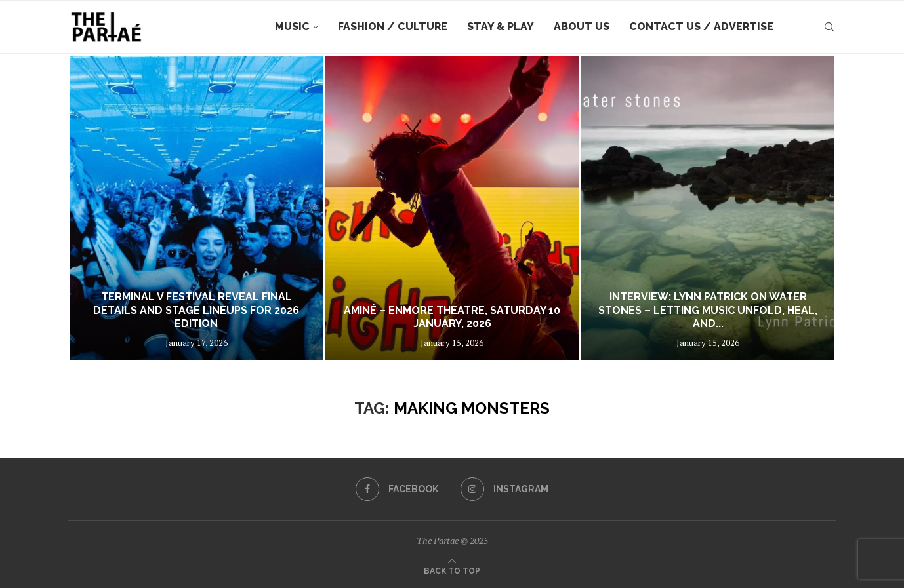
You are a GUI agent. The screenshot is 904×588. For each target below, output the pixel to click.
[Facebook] (397, 489)
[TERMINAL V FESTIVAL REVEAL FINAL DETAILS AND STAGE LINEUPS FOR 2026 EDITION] (196, 208)
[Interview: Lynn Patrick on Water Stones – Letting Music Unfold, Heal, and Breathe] (708, 208)
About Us (582, 27)
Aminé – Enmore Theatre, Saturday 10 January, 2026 (452, 317)
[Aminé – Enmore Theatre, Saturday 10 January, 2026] (452, 208)
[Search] (829, 27)
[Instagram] (504, 489)
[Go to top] (452, 570)
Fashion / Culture (393, 27)
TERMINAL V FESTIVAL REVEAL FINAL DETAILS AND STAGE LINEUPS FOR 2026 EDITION (196, 310)
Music (292, 27)
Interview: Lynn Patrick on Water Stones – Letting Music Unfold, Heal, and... (708, 310)
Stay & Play (501, 27)
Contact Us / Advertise (701, 27)
